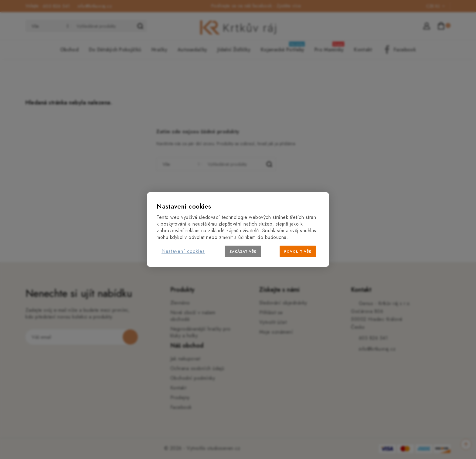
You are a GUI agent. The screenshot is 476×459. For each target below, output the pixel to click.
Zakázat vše (243, 251)
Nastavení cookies (183, 251)
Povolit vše (298, 251)
